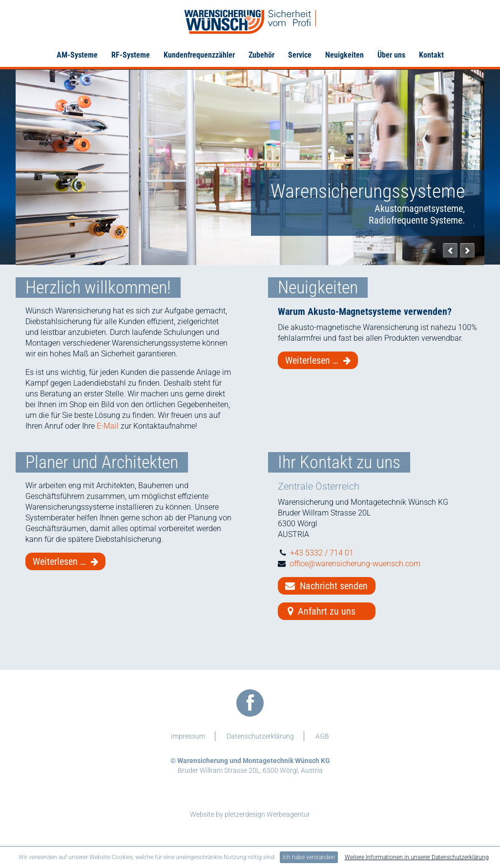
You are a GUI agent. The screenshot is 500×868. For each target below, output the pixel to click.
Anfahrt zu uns (320, 611)
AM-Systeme (77, 55)
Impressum (188, 736)
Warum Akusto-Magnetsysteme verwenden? (365, 311)
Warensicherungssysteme (425, 251)
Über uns (391, 55)
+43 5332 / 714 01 (322, 553)
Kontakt (431, 55)
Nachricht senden (326, 586)
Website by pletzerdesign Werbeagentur (250, 814)
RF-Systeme (131, 55)
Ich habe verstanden (309, 857)
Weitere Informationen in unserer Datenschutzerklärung (417, 857)
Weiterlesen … (322, 361)
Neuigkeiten (344, 55)
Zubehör (261, 55)
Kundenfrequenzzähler (199, 55)
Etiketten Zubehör (434, 251)
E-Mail (108, 426)
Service (300, 55)
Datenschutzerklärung (260, 736)
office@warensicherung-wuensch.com (355, 564)
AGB (322, 736)
